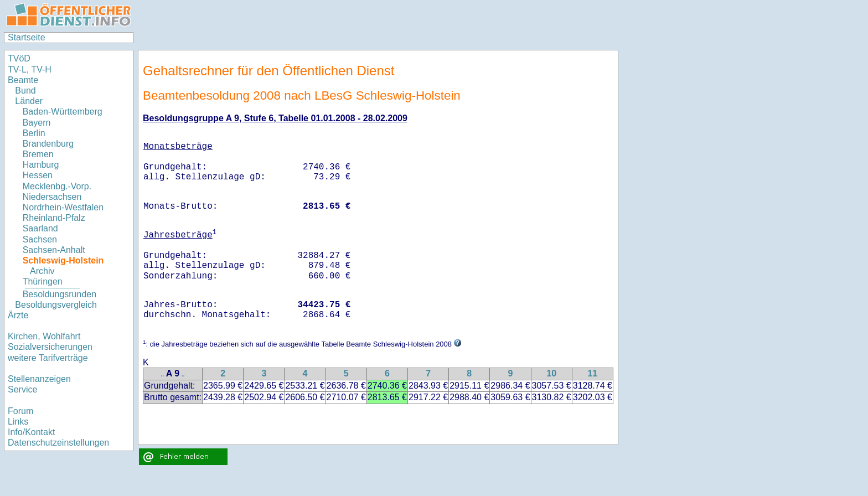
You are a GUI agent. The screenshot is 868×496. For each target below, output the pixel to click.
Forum (20, 411)
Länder (29, 101)
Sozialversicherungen (50, 347)
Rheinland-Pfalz (54, 218)
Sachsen (40, 239)
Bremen (38, 154)
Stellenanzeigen (39, 379)
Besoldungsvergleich (56, 305)
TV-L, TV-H (30, 69)
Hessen (38, 175)
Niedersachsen (52, 197)
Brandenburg (48, 144)
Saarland (40, 228)
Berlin (34, 133)
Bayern (37, 123)
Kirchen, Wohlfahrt (44, 336)
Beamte (23, 80)
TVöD (19, 58)
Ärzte (18, 315)
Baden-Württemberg (63, 112)
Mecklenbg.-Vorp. (57, 186)
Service (22, 389)
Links (18, 422)
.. (163, 374)
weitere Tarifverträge (48, 358)
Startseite (27, 37)
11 (592, 373)
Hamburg (41, 165)
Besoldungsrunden (60, 294)
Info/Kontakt (31, 432)
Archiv (42, 271)
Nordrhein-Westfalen (63, 207)
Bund (25, 91)
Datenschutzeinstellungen (58, 443)
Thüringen (43, 281)
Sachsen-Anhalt (54, 250)
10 (551, 373)
